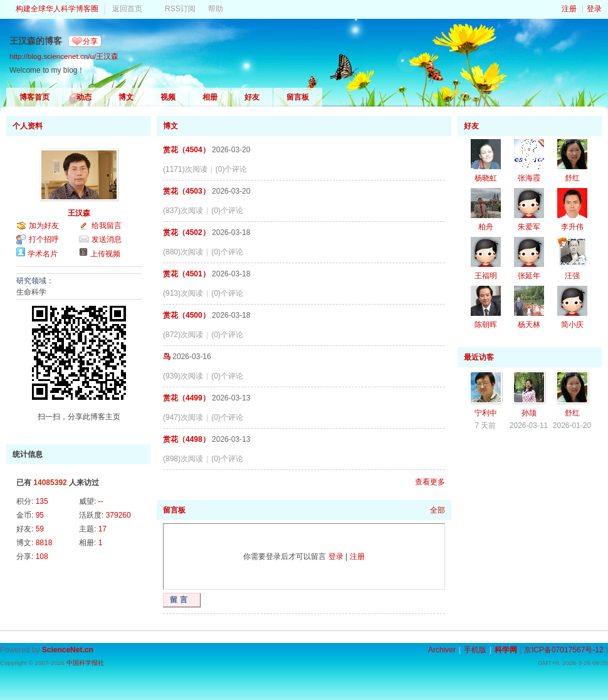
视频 (168, 97)
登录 (594, 9)
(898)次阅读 (183, 459)
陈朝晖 (486, 325)
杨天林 (529, 325)
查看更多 (430, 482)
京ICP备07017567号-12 (564, 650)
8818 (44, 543)
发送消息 (107, 239)
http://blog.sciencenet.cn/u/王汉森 (64, 56)
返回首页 (127, 9)
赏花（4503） (186, 191)
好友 (252, 97)
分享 (90, 41)
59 (40, 529)
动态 (84, 97)
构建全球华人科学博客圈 (57, 9)
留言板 (298, 97)
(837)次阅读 (183, 211)
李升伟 (572, 227)
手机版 (475, 650)
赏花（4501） (186, 274)
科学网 (506, 650)
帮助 (216, 9)
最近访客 (479, 357)
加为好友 (44, 226)
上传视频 (105, 254)
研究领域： (35, 281)
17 (102, 529)
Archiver (442, 650)
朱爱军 (529, 227)
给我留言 (107, 226)
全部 (438, 510)
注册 (569, 9)
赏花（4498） (186, 439)
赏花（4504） (186, 150)
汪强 (572, 276)
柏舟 (486, 227)
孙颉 (529, 413)
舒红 (572, 178)
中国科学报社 (85, 663)
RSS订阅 (180, 9)
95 (40, 515)
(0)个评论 (232, 169)
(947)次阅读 (183, 417)
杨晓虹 (486, 178)
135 (42, 501)
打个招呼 (44, 239)
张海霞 (529, 178)
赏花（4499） (186, 398)
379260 (118, 515)
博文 (126, 97)
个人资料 (28, 126)
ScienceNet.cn (68, 650)
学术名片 (43, 254)
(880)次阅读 (183, 252)
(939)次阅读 (183, 376)
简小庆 (572, 325)
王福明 (486, 276)
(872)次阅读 (183, 335)
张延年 (529, 276)
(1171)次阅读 (185, 169)
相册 (210, 97)
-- (101, 501)
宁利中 (486, 413)
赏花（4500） (186, 315)
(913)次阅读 (183, 293)
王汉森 (79, 213)
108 (42, 556)
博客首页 (34, 97)
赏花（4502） (186, 232)
